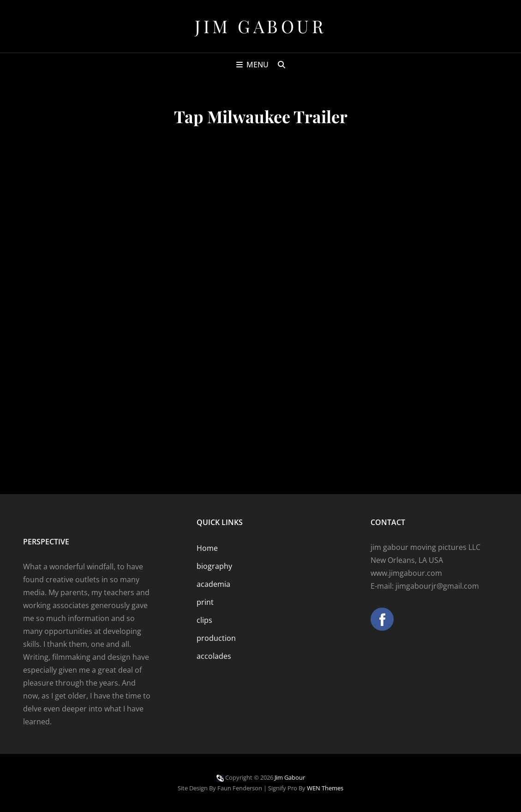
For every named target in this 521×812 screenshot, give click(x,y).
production (216, 638)
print (205, 602)
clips (204, 620)
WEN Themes (325, 788)
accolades (214, 656)
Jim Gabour (260, 26)
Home (207, 548)
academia (213, 584)
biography (214, 566)
